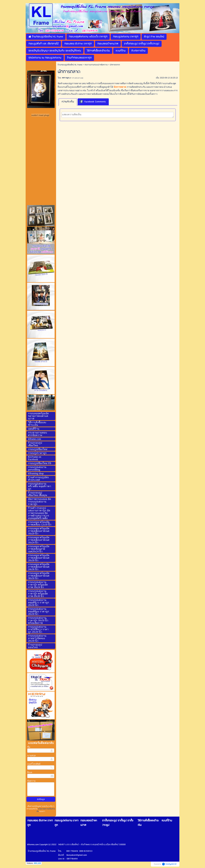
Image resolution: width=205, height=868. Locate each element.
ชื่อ (29, 747)
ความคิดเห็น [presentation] (68, 102)
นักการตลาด (120, 87)
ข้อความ (31, 781)
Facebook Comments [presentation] (93, 102)
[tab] (68, 102)
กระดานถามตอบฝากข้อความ (96, 65)
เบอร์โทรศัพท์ (34, 764)
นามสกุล (31, 755)
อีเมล (30, 772)
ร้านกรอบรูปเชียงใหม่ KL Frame (70, 65)
